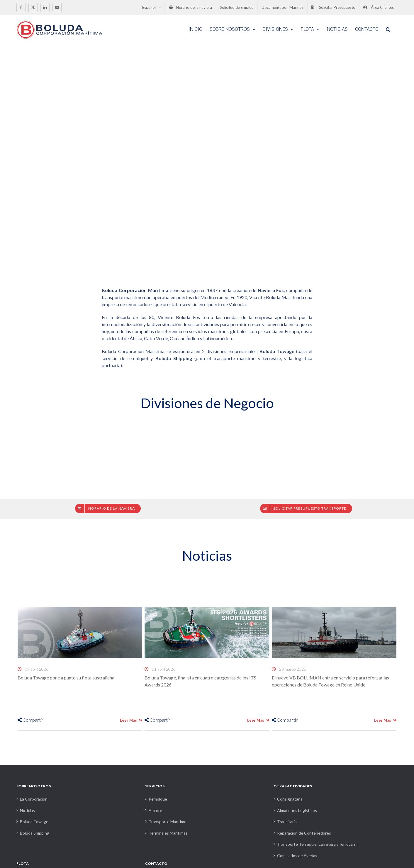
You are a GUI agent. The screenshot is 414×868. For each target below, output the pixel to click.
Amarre (155, 810)
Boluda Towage (34, 822)
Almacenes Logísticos (297, 810)
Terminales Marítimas (168, 833)
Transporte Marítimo (168, 822)
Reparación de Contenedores (304, 833)
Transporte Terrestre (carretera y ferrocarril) (318, 844)
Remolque (158, 799)
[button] (388, 29)
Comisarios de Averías (297, 856)
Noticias (27, 810)
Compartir (30, 720)
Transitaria (287, 822)
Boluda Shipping (35, 833)
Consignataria (290, 799)
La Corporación (34, 799)
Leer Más (131, 720)
